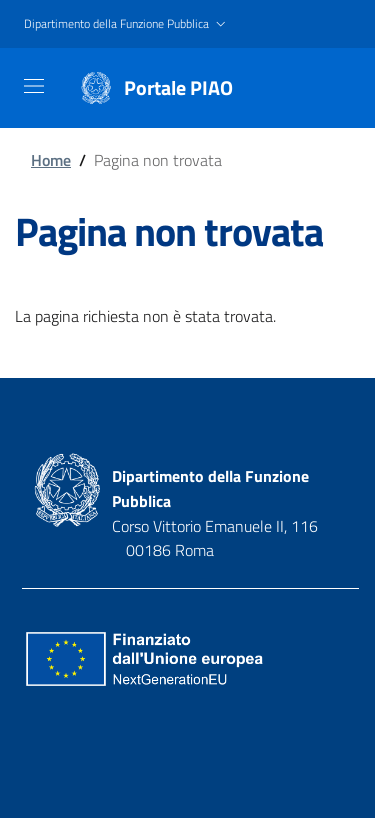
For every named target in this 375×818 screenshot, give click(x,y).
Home (51, 160)
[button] (127, 24)
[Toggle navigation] (34, 86)
